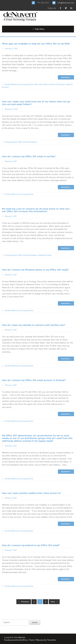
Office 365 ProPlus (41, 84)
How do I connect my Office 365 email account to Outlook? (34, 380)
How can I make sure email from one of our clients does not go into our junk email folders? (36, 103)
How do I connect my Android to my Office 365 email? (31, 545)
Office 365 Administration (28, 142)
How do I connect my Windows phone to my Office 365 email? (35, 270)
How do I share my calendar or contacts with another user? (34, 325)
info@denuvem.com (66, 3)
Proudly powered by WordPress (16, 640)
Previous (24, 602)
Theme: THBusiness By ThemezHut (42, 640)
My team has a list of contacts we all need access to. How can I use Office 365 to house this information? (36, 210)
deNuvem (22, 637)
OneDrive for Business (57, 84)
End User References (12, 84)
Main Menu (40, 29)
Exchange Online (27, 84)
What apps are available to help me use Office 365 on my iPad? (36, 44)
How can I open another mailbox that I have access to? (32, 493)
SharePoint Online (45, 255)
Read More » (66, 77)
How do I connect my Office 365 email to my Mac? (29, 156)
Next (54, 602)
